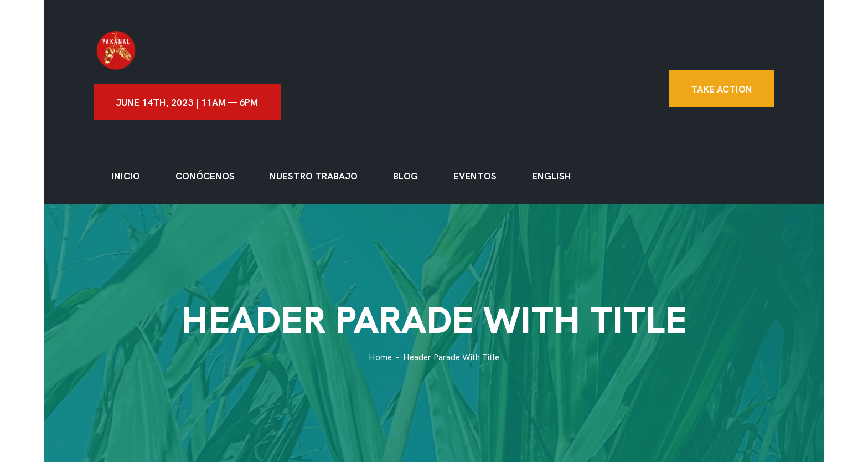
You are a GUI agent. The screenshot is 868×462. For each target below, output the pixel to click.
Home (380, 358)
